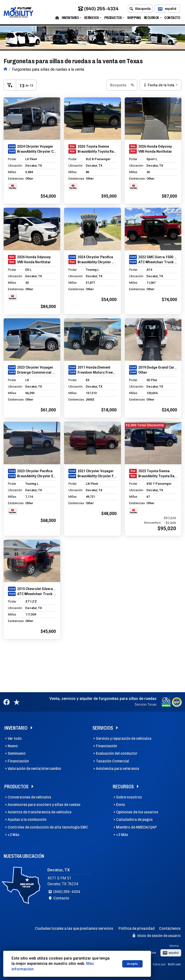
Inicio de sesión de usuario (157, 936)
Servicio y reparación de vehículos (124, 738)
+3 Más (122, 835)
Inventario (70, 18)
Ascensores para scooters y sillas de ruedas (44, 805)
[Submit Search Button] (132, 85)
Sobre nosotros (129, 797)
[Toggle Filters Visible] (10, 85)
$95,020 (167, 528)
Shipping (134, 18)
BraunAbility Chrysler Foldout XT (97, 476)
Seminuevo (17, 753)
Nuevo (13, 746)
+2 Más (14, 835)
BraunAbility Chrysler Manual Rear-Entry (97, 262)
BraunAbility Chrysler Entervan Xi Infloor (36, 476)
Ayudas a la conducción (27, 820)
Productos (113, 18)
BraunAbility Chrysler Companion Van (36, 151)
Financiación (18, 761)
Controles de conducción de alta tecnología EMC (48, 827)
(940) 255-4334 (98, 9)
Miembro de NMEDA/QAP (136, 827)
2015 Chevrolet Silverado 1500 (36, 589)
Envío (121, 805)
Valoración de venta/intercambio (34, 769)
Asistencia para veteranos (118, 769)
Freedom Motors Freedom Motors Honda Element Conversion (97, 372)
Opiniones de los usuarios (137, 812)
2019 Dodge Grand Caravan (158, 367)
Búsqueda (140, 9)
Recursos (151, 18)
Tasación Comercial (112, 761)
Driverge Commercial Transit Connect (36, 372)
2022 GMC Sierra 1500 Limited (158, 257)
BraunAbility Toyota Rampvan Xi (97, 151)
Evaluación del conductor (117, 753)
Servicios (92, 18)
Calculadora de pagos (134, 820)
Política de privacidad (137, 928)
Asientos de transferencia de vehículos (40, 812)
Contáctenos (170, 928)
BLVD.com (174, 964)
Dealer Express (140, 964)
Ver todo (15, 738)
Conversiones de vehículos (30, 797)
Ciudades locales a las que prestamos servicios (74, 928)
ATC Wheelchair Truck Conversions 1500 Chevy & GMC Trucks (158, 262)
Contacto (172, 18)
